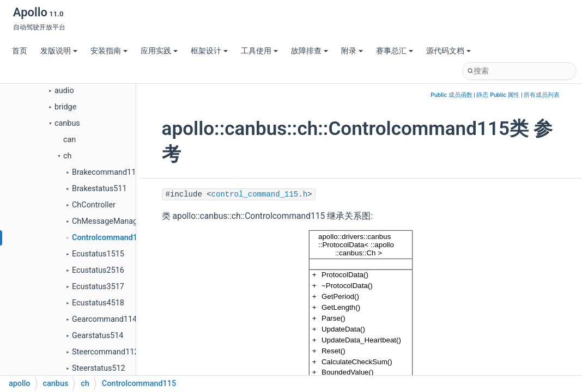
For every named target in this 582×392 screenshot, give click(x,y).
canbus (67, 123)
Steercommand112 (105, 352)
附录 (352, 51)
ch (67, 156)
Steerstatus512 (99, 368)
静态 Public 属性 (498, 95)
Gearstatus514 (98, 336)
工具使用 (259, 51)
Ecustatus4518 (98, 303)
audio (64, 91)
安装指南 (109, 51)
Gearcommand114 (104, 319)
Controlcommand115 (109, 238)
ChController (94, 205)
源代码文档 (448, 51)
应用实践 (159, 51)
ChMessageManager (108, 221)
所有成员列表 (542, 95)
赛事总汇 (395, 51)
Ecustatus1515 (98, 254)
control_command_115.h (259, 194)
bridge (65, 107)
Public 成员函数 (451, 95)
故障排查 (310, 51)
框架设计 (209, 51)
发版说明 (59, 51)
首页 (20, 51)
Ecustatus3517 (98, 287)
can (69, 140)
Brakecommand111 (106, 172)
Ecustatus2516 (98, 270)
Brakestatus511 (99, 189)
